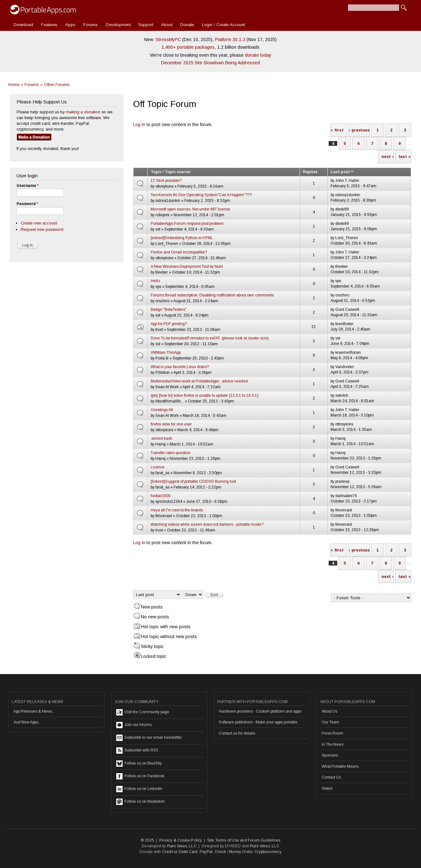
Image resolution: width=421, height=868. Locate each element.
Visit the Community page (143, 712)
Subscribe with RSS (137, 751)
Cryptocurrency (268, 852)
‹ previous (359, 130)
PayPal (206, 852)
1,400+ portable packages (188, 47)
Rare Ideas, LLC (182, 846)
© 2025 (147, 840)
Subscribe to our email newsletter (149, 738)
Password (27, 204)
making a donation (83, 112)
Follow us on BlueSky (139, 764)
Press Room (332, 733)
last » (405, 157)
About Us (329, 711)
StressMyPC (168, 39)
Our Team (330, 722)
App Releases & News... (34, 711)
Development (118, 25)
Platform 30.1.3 (230, 39)
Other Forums (57, 85)
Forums (91, 25)
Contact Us (331, 777)
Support (146, 25)
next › (388, 157)
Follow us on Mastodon (140, 802)
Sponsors (330, 755)
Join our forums (134, 725)
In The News (332, 744)
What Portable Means (340, 766)
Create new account (39, 223)
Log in (139, 125)
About (167, 25)
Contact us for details (237, 733)
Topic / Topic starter (171, 172)
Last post (342, 172)
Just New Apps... (27, 722)
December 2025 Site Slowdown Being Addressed (210, 63)
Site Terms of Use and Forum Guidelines (244, 840)
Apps (70, 25)
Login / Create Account (223, 25)
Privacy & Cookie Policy (181, 840)
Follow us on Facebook (140, 776)
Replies (310, 172)
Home (14, 85)
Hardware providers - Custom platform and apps (260, 711)
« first (337, 130)
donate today (258, 55)
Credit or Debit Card (180, 852)
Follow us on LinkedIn (139, 789)
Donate (187, 25)
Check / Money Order (234, 852)
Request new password (42, 229)
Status (327, 788)
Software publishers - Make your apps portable (258, 722)
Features (49, 25)
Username (28, 186)
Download (23, 25)
